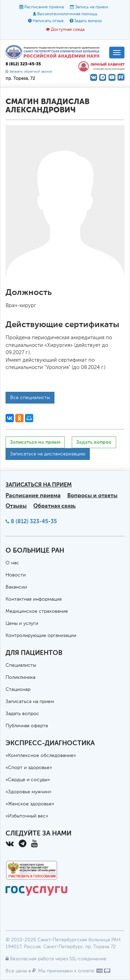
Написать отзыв (48, 21)
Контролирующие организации (41, 636)
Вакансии (16, 587)
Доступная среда (68, 30)
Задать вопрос (88, 21)
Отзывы (16, 506)
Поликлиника (20, 677)
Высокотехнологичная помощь (67, 14)
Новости (16, 575)
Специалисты (21, 665)
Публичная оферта (27, 726)
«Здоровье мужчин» (28, 792)
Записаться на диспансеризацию (48, 454)
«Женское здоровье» (30, 804)
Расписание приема (44, 7)
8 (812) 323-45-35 (34, 521)
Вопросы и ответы (92, 495)
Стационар (18, 690)
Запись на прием (92, 7)
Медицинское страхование (37, 611)
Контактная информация (34, 599)
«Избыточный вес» (27, 816)
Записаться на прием (35, 442)
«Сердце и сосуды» (28, 780)
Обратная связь (54, 506)
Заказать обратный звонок (31, 72)
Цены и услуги (22, 623)
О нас (12, 563)
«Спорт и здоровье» (29, 768)
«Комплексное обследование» (41, 756)
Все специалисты (30, 398)
